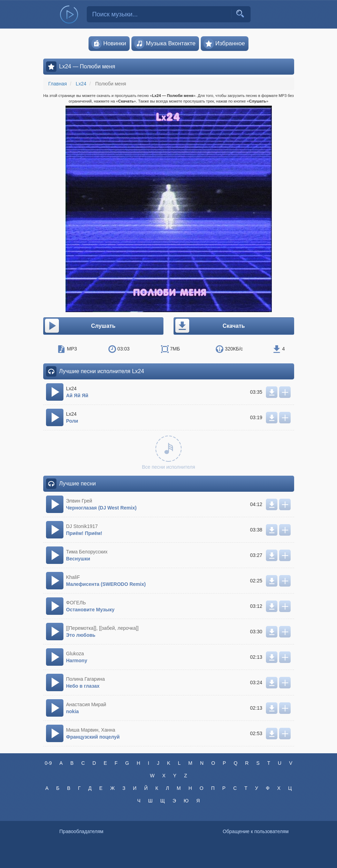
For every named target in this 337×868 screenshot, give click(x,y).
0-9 (48, 763)
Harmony (77, 661)
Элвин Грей (79, 501)
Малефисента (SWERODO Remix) (106, 584)
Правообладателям (81, 831)
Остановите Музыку (90, 610)
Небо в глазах (83, 686)
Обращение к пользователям (256, 831)
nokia (73, 711)
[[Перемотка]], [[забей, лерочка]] (102, 628)
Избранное (224, 44)
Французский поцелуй (93, 737)
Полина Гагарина (86, 679)
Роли (72, 421)
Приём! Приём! (84, 533)
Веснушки (78, 559)
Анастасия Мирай (86, 704)
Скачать (210, 326)
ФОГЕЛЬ (76, 603)
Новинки (109, 44)
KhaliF (73, 577)
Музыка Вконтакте (165, 44)
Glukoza (75, 654)
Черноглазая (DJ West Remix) (101, 508)
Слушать (80, 326)
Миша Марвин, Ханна (91, 730)
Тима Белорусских (87, 552)
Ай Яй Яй (77, 395)
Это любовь (81, 635)
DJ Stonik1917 (82, 526)
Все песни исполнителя (168, 453)
